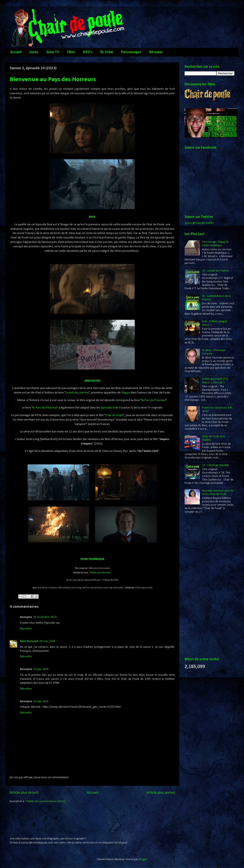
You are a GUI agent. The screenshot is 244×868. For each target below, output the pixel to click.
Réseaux (156, 52)
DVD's (88, 52)
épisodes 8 (108, 408)
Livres (34, 52)
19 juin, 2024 (41, 669)
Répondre (26, 629)
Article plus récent (24, 793)
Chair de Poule (114, 415)
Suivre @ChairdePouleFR (199, 223)
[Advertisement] (202, 586)
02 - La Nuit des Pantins (216, 271)
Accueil (16, 52)
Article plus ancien (161, 793)
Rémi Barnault (29, 641)
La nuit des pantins (77, 393)
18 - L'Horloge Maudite (215, 465)
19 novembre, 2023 (45, 617)
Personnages (131, 52)
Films (71, 52)
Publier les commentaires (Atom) (46, 801)
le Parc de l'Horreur (154, 400)
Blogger (143, 859)
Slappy (126, 393)
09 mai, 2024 (47, 641)
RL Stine (107, 52)
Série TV (53, 52)
